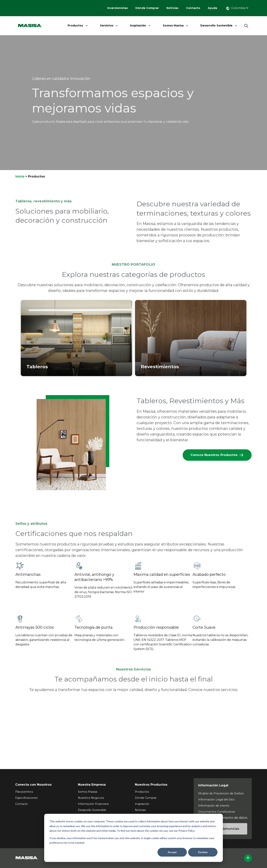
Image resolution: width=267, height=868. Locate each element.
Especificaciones (26, 798)
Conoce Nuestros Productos (217, 455)
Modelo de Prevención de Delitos (221, 793)
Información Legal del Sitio (216, 800)
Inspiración (138, 25)
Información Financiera (93, 804)
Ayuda (212, 8)
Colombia (237, 8)
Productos (75, 25)
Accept (172, 852)
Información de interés (214, 806)
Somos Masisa (173, 25)
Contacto (193, 8)
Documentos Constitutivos (217, 812)
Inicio (20, 176)
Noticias (172, 8)
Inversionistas (118, 8)
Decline (203, 852)
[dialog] (133, 838)
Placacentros (24, 792)
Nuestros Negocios (91, 798)
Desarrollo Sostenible (216, 25)
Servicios (107, 25)
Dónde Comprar (147, 8)
